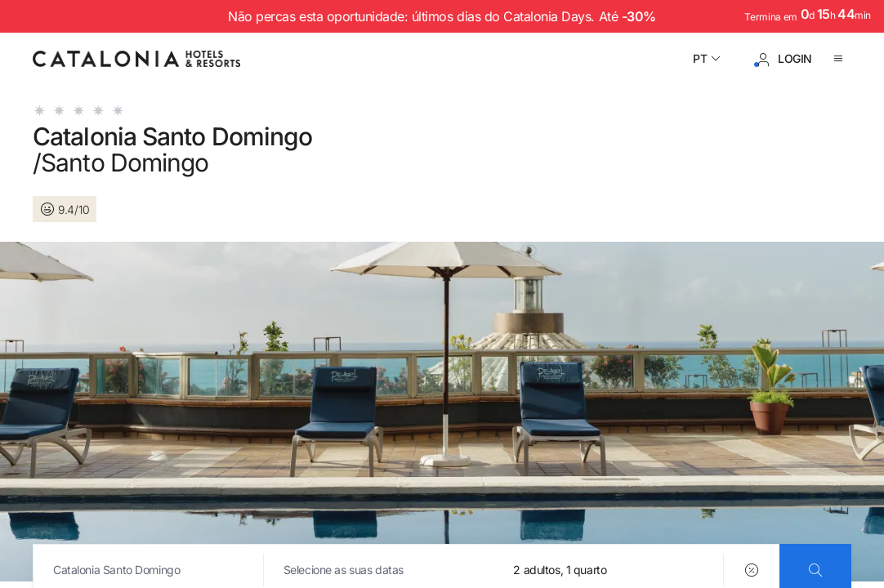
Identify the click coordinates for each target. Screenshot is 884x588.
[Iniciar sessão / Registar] (784, 59)
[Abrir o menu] (842, 59)
